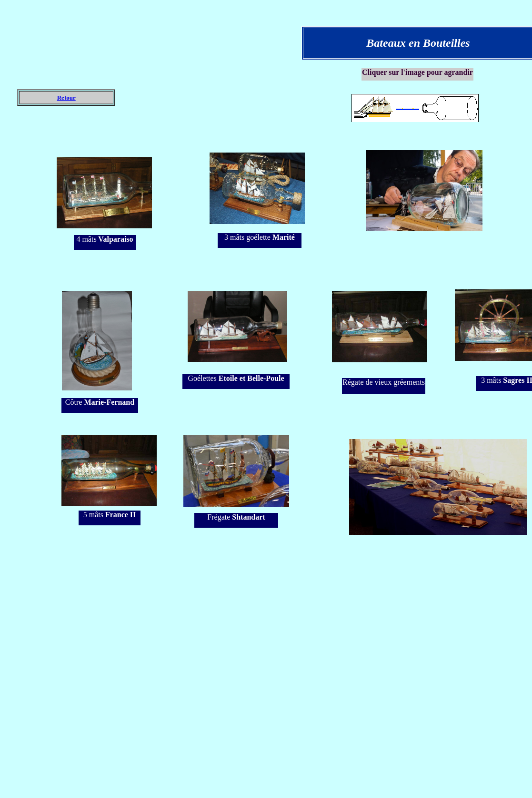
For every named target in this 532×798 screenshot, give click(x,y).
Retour (66, 97)
